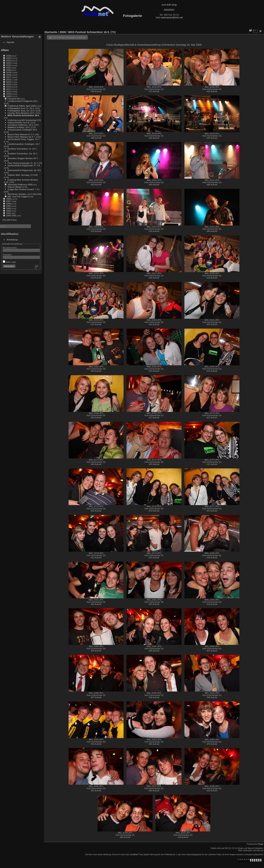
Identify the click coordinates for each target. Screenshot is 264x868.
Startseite (51, 32)
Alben (5, 50)
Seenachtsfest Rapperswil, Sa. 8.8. (24, 170)
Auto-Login (9, 262)
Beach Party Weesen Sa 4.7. (21, 137)
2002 (8, 213)
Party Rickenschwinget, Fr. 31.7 (23, 163)
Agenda (11, 42)
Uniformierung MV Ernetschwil (22, 120)
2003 (8, 211)
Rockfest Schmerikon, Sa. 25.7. (23, 153)
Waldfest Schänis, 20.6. (19, 127)
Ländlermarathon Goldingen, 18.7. (24, 144)
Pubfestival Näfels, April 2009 (22, 106)
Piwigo (260, 844)
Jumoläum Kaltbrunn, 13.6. (20, 125)
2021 (8, 68)
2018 (8, 75)
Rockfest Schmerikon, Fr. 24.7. (22, 149)
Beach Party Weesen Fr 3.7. (21, 134)
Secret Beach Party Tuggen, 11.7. (24, 139)
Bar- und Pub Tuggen (18, 196)
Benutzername (10, 248)
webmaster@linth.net (172, 18)
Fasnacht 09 (13, 99)
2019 (8, 72)
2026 (8, 56)
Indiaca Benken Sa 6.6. (19, 122)
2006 (8, 204)
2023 (8, 63)
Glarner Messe (15, 187)
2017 (8, 77)
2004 (8, 208)
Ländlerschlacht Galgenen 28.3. (23, 101)
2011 (8, 91)
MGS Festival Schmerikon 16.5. (23, 115)
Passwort (7, 255)
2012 (8, 89)
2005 (8, 206)
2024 (8, 60)
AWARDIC (169, 10)
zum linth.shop (169, 5)
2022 (8, 65)
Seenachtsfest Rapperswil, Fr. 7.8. (24, 165)
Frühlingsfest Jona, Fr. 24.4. (21, 108)
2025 (8, 58)
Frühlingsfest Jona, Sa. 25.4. (21, 111)
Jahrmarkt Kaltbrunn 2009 (20, 184)
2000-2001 (11, 215)
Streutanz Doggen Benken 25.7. (23, 158)
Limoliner (134, 854)
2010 (8, 94)
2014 (8, 84)
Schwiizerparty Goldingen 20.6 (22, 130)
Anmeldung (12, 240)
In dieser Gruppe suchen (70, 37)
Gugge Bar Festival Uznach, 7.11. (24, 189)
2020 (8, 70)
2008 (8, 199)
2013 (8, 87)
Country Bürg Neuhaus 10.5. (21, 113)
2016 (8, 80)
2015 (8, 82)
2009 (8, 96)
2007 (8, 201)
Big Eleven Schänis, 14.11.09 (22, 194)
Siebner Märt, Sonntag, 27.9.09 (23, 175)
